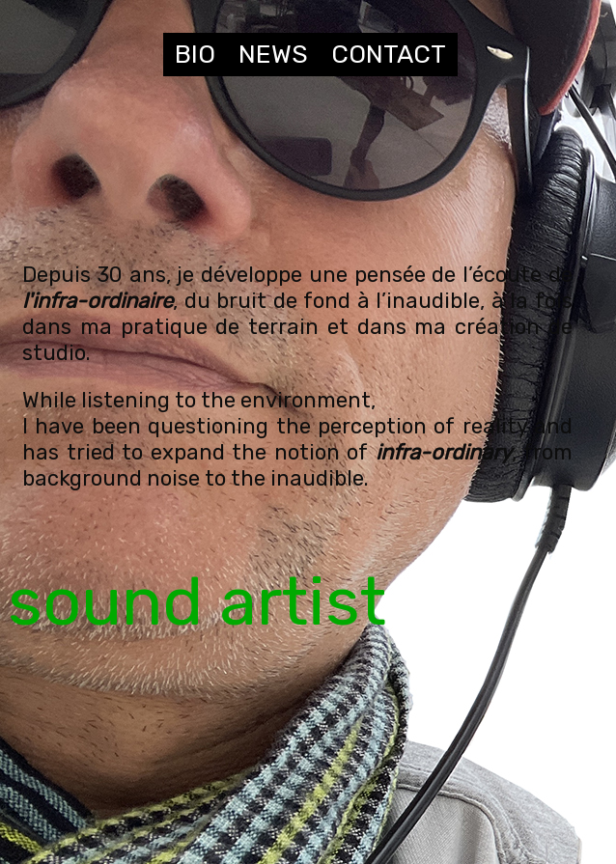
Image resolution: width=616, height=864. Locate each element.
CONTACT (389, 55)
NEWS (273, 55)
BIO (195, 55)
